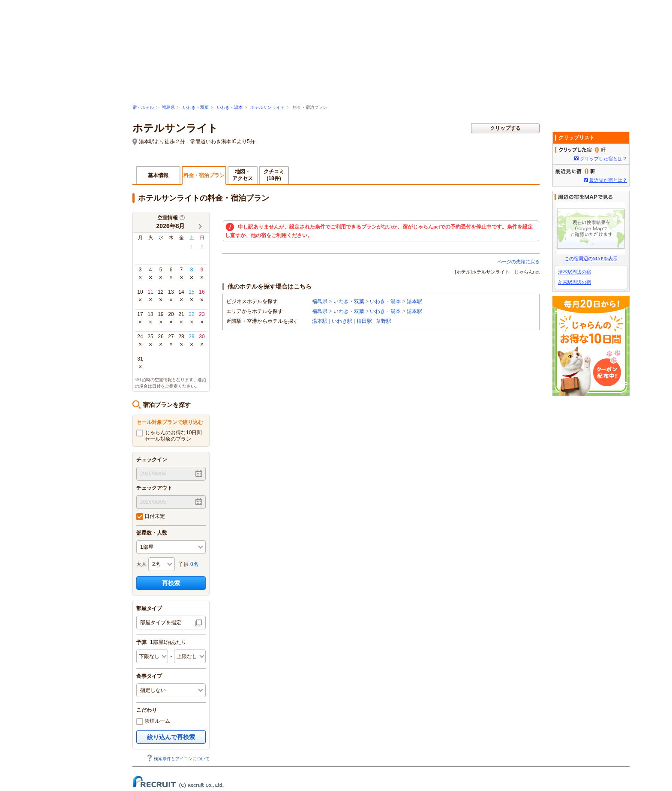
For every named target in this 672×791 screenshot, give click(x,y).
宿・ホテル (143, 107)
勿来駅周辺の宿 (574, 282)
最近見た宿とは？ (608, 180)
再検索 (171, 583)
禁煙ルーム (153, 722)
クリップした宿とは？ (603, 159)
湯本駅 (414, 301)
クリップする (505, 128)
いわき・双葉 (196, 107)
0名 (194, 564)
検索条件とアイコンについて (178, 759)
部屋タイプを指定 (161, 623)
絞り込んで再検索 (171, 737)
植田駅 (364, 321)
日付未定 (151, 517)
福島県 (168, 107)
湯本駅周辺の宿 (574, 272)
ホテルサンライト (267, 107)
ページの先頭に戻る (518, 262)
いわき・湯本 (230, 107)
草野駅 (384, 321)
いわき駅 (342, 321)
